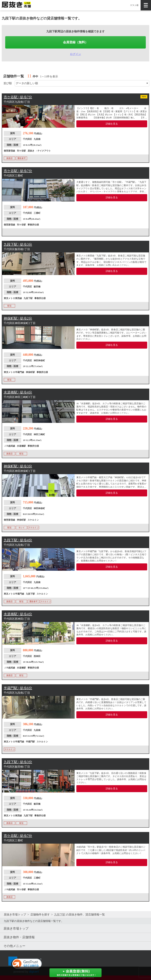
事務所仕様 (33, 225)
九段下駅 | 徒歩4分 (18, 540)
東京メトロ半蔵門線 (14, 372)
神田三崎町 (39, 434)
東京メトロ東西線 (13, 298)
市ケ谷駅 (21, 151)
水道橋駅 (21, 446)
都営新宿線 (9, 151)
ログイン (75, 54)
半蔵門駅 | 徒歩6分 (18, 688)
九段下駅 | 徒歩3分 (18, 244)
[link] (25, 965)
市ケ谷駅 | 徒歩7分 (18, 97)
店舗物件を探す (40, 915)
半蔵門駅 (30, 742)
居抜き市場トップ (15, 915)
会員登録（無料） (75, 42)
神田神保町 (39, 360)
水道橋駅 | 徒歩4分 (18, 392)
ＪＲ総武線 (9, 446)
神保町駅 (30, 372)
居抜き (31, 151)
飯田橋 (37, 287)
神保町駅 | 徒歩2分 (18, 318)
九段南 (37, 139)
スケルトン (33, 520)
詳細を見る (112, 124)
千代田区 (27, 139)
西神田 (37, 656)
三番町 (37, 213)
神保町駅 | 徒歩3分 (18, 466)
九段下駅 (28, 298)
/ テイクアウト (43, 151)
